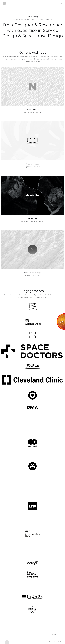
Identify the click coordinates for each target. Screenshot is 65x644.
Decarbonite (32, 218)
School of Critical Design (32, 273)
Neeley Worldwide (33, 110)
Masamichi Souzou (33, 164)
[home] (32, 3)
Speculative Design (54, 641)
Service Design (54, 638)
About (54, 635)
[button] (62, 3)
